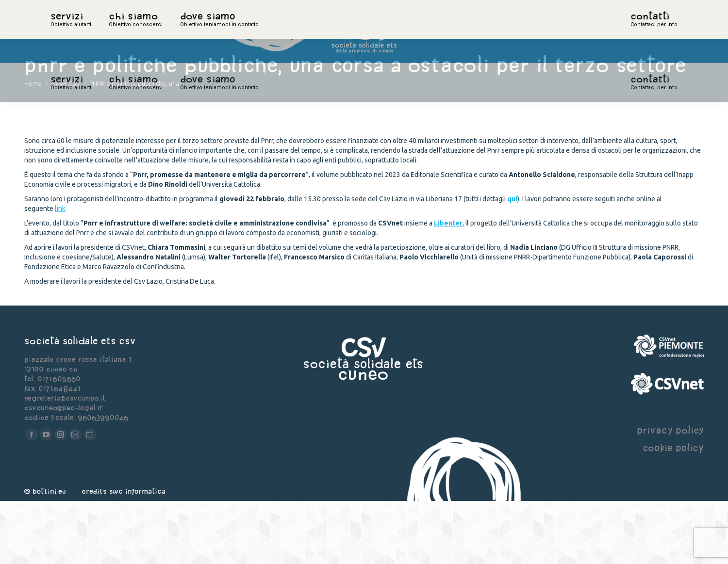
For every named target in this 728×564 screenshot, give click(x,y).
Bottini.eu (49, 554)
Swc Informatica (137, 554)
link (60, 272)
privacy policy (670, 493)
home (61, 32)
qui (512, 262)
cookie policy (673, 510)
